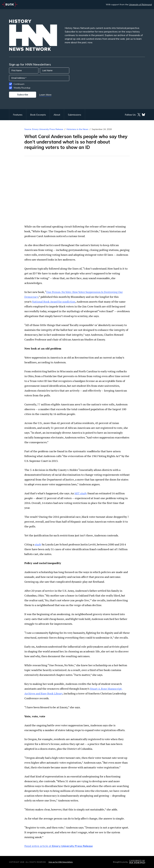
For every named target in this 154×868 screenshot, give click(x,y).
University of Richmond (140, 5)
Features (18, 115)
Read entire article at (59, 846)
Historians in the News (77, 129)
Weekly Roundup (22, 88)
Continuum (19, 84)
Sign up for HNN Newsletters (61, 862)
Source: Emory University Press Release (44, 129)
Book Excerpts (38, 115)
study (38, 544)
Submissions (75, 115)
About (57, 115)
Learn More (45, 95)
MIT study (81, 493)
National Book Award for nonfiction (54, 302)
